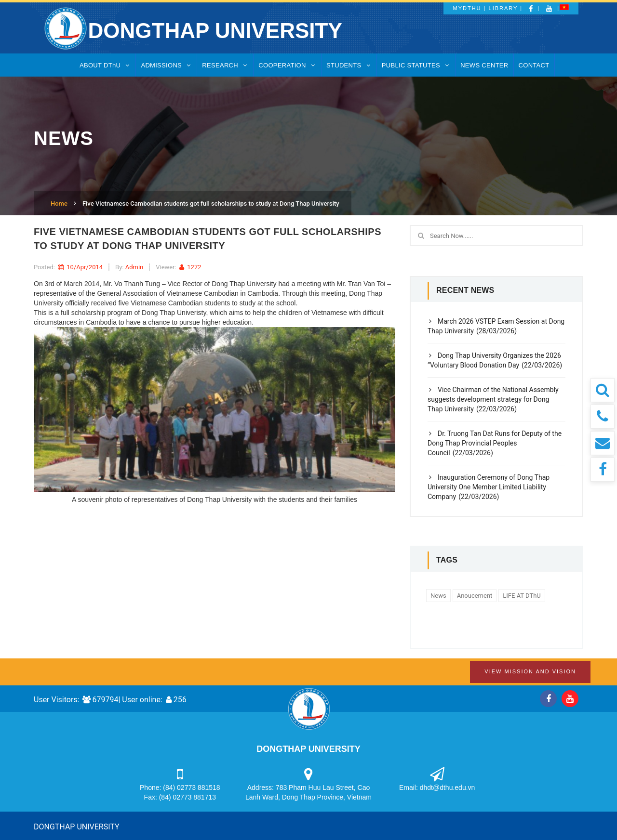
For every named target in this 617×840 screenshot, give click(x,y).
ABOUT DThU (105, 65)
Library (503, 8)
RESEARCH (225, 65)
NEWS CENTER (484, 65)
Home (59, 203)
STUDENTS (349, 65)
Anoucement (475, 596)
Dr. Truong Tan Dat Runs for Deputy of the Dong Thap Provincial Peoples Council (495, 443)
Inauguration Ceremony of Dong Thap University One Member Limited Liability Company (489, 487)
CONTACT (534, 65)
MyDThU (467, 8)
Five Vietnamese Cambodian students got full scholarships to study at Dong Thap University (211, 203)
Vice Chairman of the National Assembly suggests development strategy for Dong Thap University (493, 399)
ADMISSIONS (166, 65)
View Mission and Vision (530, 671)
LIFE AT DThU (522, 596)
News (438, 596)
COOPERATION (287, 65)
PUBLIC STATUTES (416, 65)
